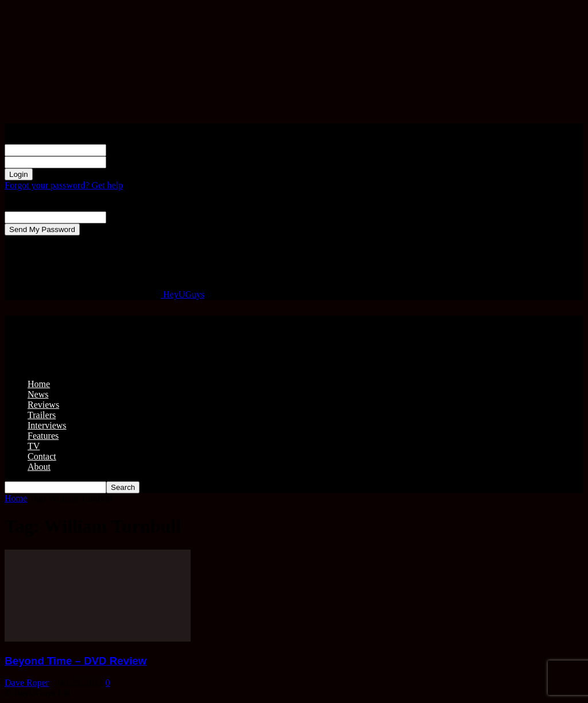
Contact (42, 456)
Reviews (43, 405)
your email (126, 217)
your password (133, 162)
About (39, 467)
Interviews (47, 425)
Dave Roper (27, 683)
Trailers (42, 415)
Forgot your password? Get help (64, 185)
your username (134, 150)
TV (34, 446)
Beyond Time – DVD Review (76, 661)
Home (39, 384)
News (38, 394)
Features (43, 436)
